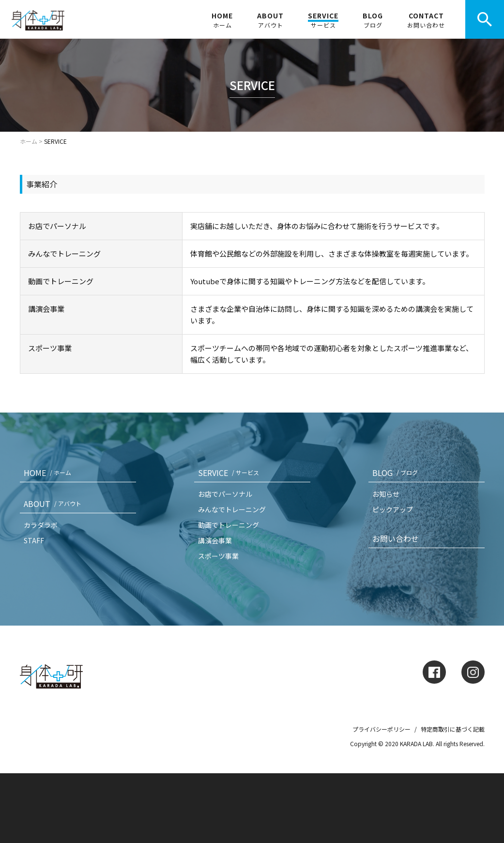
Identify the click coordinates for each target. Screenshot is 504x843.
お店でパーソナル (225, 494)
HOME (222, 20)
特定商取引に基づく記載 (453, 729)
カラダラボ (41, 525)
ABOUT (270, 20)
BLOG (373, 20)
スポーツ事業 (218, 556)
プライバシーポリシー (382, 729)
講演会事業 (215, 540)
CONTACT (426, 20)
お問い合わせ (396, 538)
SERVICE (323, 20)
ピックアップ (393, 509)
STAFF (34, 540)
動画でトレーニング (229, 525)
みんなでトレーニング (232, 509)
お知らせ (386, 494)
